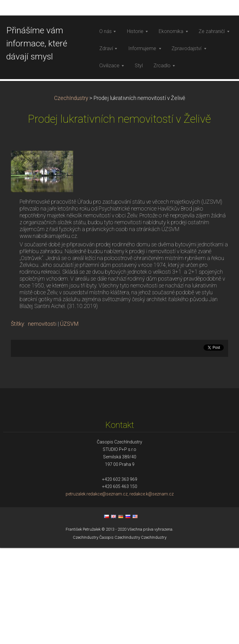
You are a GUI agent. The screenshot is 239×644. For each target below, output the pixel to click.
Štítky (17, 420)
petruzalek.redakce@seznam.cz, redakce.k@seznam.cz (120, 590)
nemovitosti (42, 420)
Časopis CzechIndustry (120, 634)
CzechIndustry (71, 194)
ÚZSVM (69, 420)
